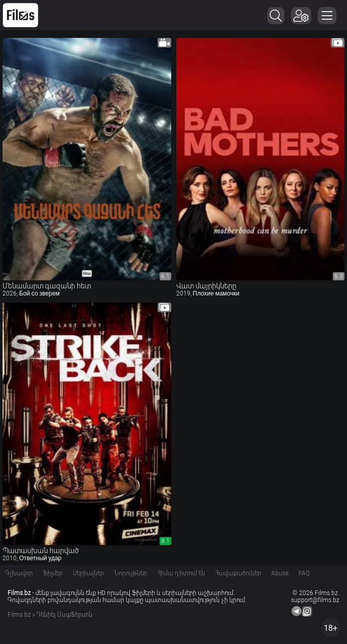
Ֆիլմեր (53, 573)
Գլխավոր (19, 573)
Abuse (280, 573)
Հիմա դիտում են (181, 573)
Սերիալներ (88, 573)
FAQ (304, 573)
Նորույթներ (131, 573)
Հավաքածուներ (238, 573)
